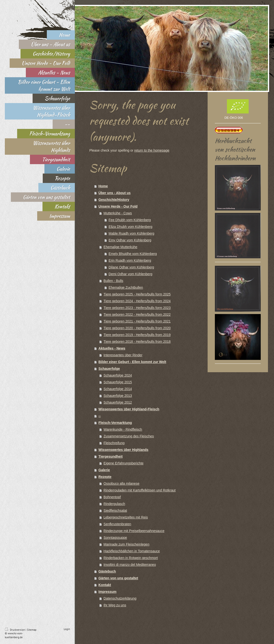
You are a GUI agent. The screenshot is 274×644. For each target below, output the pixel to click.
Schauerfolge (109, 369)
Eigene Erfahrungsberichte (124, 463)
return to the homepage (152, 150)
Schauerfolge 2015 (118, 382)
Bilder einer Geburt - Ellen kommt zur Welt (132, 362)
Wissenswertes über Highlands (123, 450)
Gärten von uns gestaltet (118, 578)
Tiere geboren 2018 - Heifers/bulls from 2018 (137, 342)
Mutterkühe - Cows (118, 213)
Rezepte (105, 477)
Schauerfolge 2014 (118, 389)
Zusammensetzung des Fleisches (129, 436)
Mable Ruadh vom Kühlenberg (131, 233)
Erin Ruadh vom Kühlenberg (130, 260)
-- (100, 416)
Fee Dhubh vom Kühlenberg (130, 220)
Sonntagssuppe (115, 538)
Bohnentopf (112, 497)
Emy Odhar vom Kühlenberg (130, 240)
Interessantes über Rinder (123, 355)
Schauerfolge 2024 (118, 375)
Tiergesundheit (111, 456)
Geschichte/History (114, 200)
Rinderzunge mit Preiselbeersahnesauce (134, 531)
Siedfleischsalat (115, 511)
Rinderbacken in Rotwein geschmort (131, 558)
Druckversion (15, 630)
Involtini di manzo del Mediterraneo (130, 565)
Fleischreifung (114, 443)
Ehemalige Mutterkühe (120, 247)
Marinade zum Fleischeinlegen (126, 544)
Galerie (104, 470)
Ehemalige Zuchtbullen (126, 287)
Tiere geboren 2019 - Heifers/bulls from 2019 (137, 335)
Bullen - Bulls (113, 281)
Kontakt (105, 585)
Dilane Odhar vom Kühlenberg (131, 267)
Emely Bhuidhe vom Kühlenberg (133, 254)
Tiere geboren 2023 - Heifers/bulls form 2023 (137, 308)
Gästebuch (107, 571)
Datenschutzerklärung (120, 598)
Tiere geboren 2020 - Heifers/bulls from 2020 (137, 328)
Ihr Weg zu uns (115, 605)
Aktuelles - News (112, 348)
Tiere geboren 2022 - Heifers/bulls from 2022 (137, 315)
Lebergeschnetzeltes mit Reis (126, 517)
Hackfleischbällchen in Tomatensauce (132, 551)
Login (67, 629)
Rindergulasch (114, 504)
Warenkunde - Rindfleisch (123, 429)
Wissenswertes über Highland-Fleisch (129, 409)
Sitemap (32, 630)
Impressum (108, 592)
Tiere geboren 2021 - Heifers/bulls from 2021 (137, 321)
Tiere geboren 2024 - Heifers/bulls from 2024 (137, 301)
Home (103, 186)
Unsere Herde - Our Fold (118, 206)
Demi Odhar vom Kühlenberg (130, 274)
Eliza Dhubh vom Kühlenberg (130, 227)
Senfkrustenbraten (117, 524)
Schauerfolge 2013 (118, 396)
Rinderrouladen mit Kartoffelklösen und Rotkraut (140, 490)
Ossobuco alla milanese (122, 483)
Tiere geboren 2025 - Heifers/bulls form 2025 (137, 294)
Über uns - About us (115, 193)
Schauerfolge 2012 (118, 402)
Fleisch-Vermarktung (115, 423)
